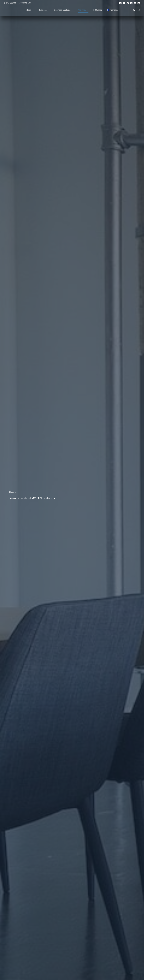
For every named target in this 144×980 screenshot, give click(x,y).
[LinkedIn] (139, 3)
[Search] (139, 10)
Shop (31, 10)
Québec (98, 10)
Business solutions (64, 10)
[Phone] (120, 3)
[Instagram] (135, 3)
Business (44, 10)
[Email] (124, 3)
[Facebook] (128, 3)
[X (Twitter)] (131, 3)
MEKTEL (84, 10)
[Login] (134, 10)
